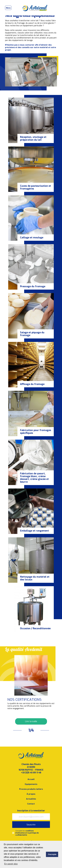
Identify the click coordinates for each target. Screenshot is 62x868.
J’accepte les (27, 833)
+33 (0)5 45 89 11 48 (31, 773)
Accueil (31, 779)
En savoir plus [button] (11, 864)
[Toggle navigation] (8, 8)
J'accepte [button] (52, 854)
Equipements (31, 784)
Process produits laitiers (31, 789)
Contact (31, 804)
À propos (31, 794)
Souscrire (31, 825)
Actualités (31, 799)
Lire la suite (31, 721)
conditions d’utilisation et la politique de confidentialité (27, 833)
